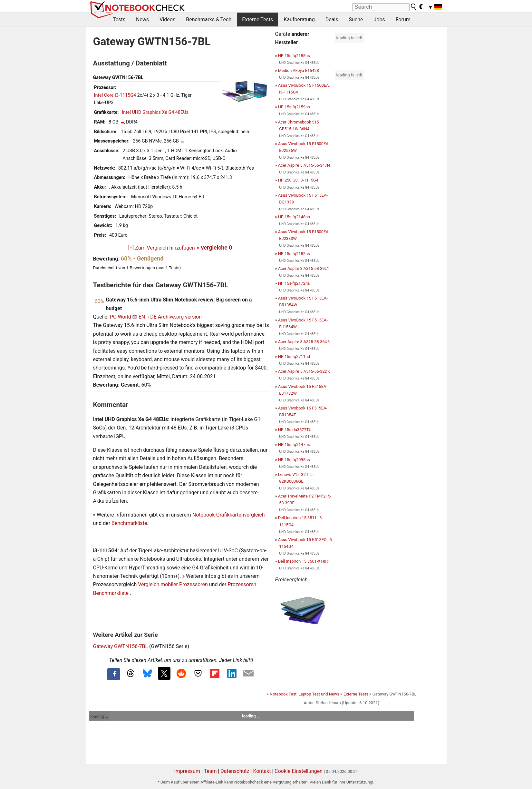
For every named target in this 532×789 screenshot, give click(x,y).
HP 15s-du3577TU (295, 430)
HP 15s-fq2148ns (294, 217)
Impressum (187, 771)
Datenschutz (235, 771)
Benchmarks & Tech (209, 20)
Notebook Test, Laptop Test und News (305, 694)
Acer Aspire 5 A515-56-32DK (304, 371)
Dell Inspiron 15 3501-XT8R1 (304, 561)
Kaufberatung (299, 20)
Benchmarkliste (129, 523)
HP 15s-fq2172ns (294, 283)
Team (210, 771)
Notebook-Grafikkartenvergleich (229, 515)
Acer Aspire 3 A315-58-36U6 (304, 342)
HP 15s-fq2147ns (294, 444)
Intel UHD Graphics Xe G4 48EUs (155, 112)
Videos (167, 20)
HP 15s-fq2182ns (294, 254)
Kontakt (262, 771)
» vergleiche (215, 248)
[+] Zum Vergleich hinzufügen (162, 248)
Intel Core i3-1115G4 (115, 95)
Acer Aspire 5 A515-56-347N (304, 165)
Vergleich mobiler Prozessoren (173, 584)
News (142, 20)
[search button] (414, 7)
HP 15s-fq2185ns (294, 56)
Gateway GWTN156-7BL (121, 646)
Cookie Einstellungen (299, 771)
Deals (332, 20)
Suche (356, 20)
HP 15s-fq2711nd (294, 356)
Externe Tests (257, 20)
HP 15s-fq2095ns (294, 460)
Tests (119, 20)
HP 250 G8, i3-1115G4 (298, 180)
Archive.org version (180, 317)
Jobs (379, 20)
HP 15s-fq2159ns (294, 107)
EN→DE (148, 317)
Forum (403, 20)
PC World (121, 317)
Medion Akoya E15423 (299, 70)
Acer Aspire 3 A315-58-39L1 (304, 268)
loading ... (99, 716)
